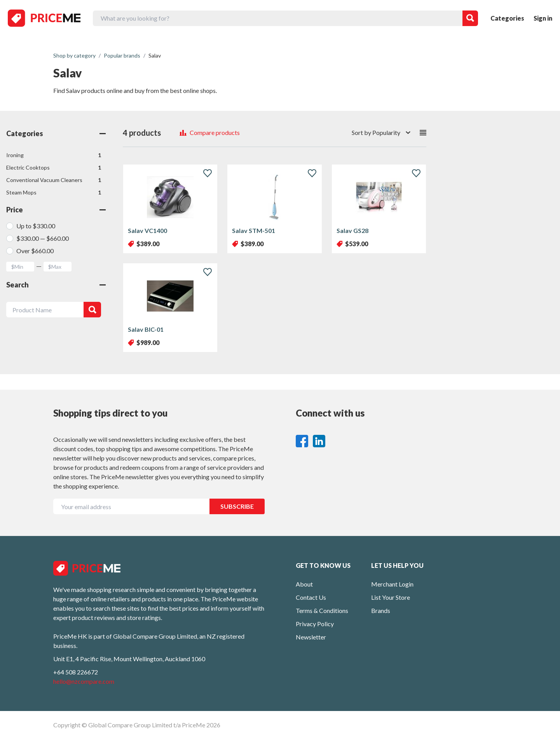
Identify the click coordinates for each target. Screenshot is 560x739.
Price (56, 210)
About (304, 584)
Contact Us (311, 597)
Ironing (54, 155)
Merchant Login (392, 584)
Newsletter (311, 637)
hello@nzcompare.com (84, 681)
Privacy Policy (315, 624)
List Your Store (391, 597)
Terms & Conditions (322, 610)
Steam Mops (54, 193)
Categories (507, 18)
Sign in (543, 18)
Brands (381, 610)
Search (56, 285)
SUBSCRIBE (237, 506)
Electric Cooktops (54, 168)
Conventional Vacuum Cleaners (54, 180)
